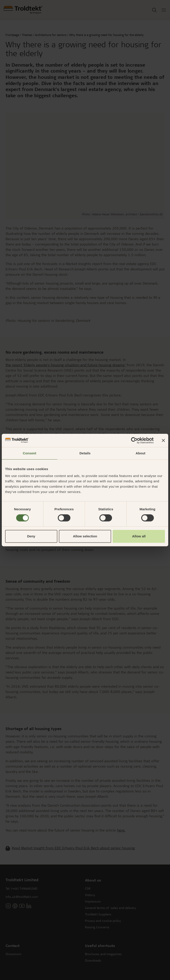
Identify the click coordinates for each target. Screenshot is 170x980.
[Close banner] (163, 440)
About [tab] (141, 453)
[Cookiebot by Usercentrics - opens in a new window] (134, 440)
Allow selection (85, 536)
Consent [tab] (30, 453)
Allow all (139, 536)
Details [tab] (85, 453)
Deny (31, 536)
